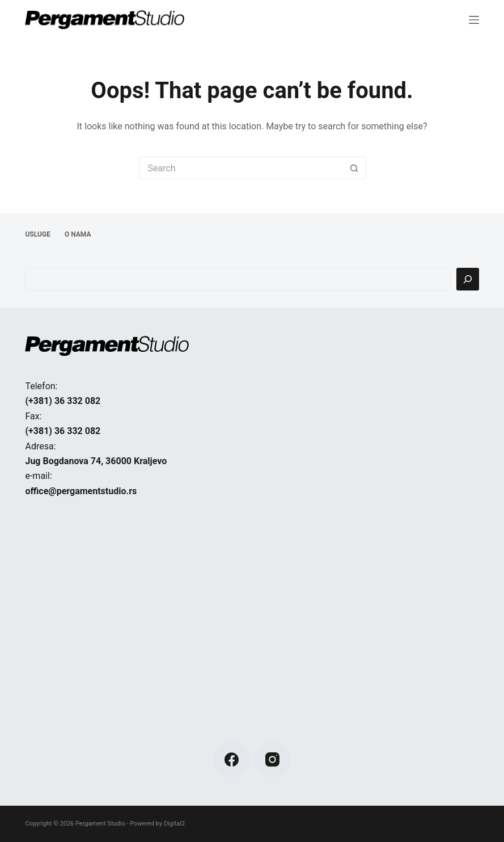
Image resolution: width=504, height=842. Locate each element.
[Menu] (474, 20)
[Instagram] (273, 760)
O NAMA (78, 234)
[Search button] (354, 168)
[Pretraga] (468, 279)
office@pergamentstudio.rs (81, 491)
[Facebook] (232, 760)
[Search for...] (241, 168)
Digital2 (174, 824)
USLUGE (37, 234)
